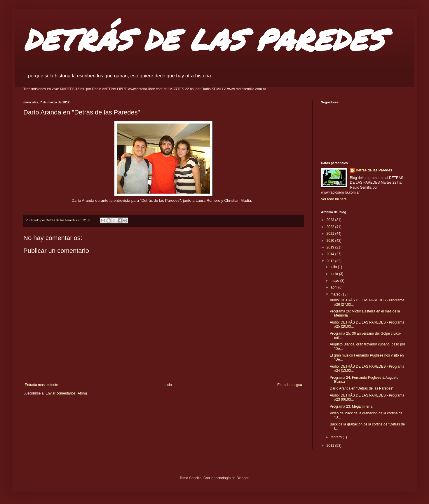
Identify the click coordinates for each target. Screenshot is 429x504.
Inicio (168, 385)
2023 (331, 220)
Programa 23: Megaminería (351, 406)
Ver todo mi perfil (334, 199)
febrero (337, 437)
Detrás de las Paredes (374, 170)
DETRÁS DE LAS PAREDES (204, 39)
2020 (331, 241)
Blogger (242, 478)
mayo (335, 281)
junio (335, 274)
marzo (336, 294)
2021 (331, 234)
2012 (331, 261)
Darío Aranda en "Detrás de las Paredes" (362, 388)
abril (334, 287)
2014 (331, 254)
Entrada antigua (290, 385)
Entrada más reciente (41, 385)
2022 (331, 227)
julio (334, 267)
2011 (331, 446)
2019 (331, 247)
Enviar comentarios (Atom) (66, 393)
